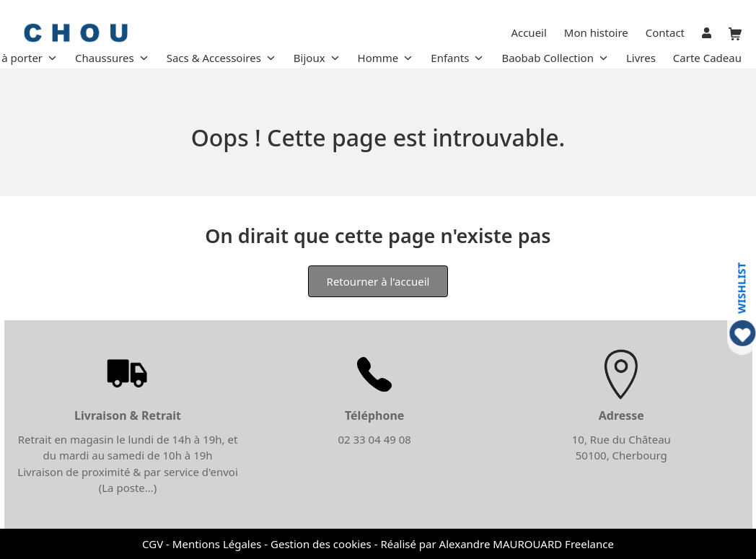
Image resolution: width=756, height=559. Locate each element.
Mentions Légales (217, 544)
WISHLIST (741, 287)
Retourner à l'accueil (378, 281)
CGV (153, 544)
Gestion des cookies (321, 544)
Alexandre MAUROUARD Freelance (527, 544)
